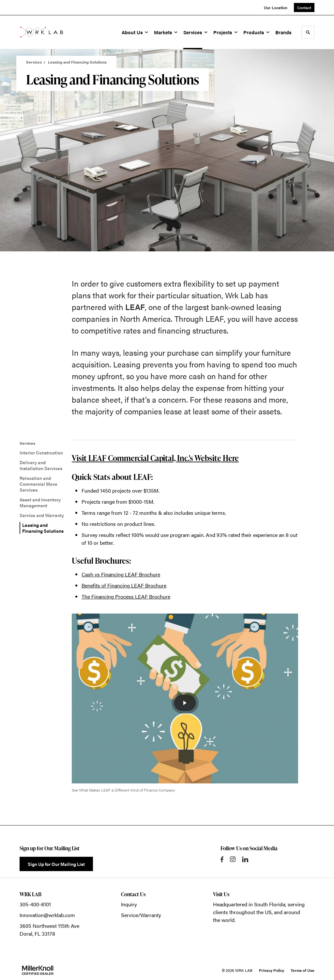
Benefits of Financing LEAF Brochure (124, 585)
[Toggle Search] (308, 32)
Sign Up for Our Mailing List (56, 864)
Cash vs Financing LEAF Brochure (121, 574)
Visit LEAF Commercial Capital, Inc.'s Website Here (155, 458)
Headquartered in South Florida (249, 904)
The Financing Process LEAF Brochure (126, 596)
